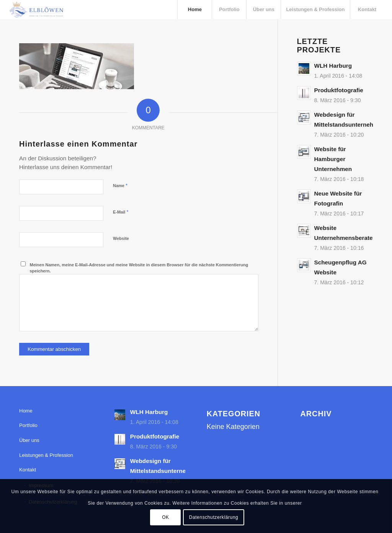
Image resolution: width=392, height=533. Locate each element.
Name (120, 185)
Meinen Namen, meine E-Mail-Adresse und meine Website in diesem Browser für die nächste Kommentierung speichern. (139, 268)
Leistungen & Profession (46, 455)
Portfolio (28, 425)
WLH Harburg (333, 66)
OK (166, 517)
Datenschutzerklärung (214, 517)
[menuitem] (194, 10)
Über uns (29, 440)
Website (121, 238)
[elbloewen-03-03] (36, 10)
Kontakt (28, 470)
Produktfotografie (339, 90)
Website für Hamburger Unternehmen (333, 159)
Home (26, 411)
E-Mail (121, 212)
